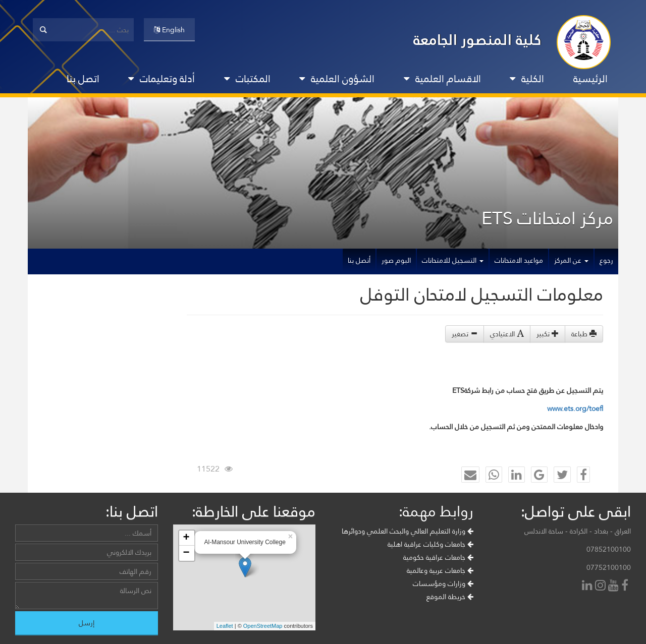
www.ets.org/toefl (575, 408)
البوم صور (396, 260)
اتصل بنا (83, 79)
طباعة (584, 334)
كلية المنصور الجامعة (477, 40)
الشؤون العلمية (337, 79)
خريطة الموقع (450, 597)
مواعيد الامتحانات (519, 260)
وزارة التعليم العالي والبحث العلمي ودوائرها (408, 531)
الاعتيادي (507, 334)
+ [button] (186, 538)
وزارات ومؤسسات (443, 583)
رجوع (606, 260)
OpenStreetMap (263, 626)
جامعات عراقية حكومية (438, 557)
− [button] (186, 553)
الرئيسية (590, 79)
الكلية (527, 79)
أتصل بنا (359, 260)
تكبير (548, 334)
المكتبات (247, 79)
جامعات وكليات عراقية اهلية (430, 544)
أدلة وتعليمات (161, 79)
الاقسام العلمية (442, 79)
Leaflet (225, 626)
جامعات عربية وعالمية (440, 570)
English (169, 30)
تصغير (465, 334)
